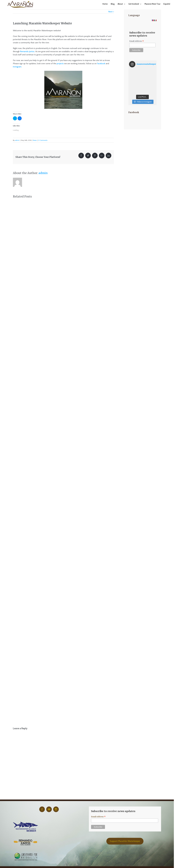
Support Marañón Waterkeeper (125, 841)
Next (110, 12)
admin (17, 140)
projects (60, 63)
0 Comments (43, 140)
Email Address (137, 41)
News (35, 140)
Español (167, 4)
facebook (101, 63)
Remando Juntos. (27, 51)
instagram (17, 67)
